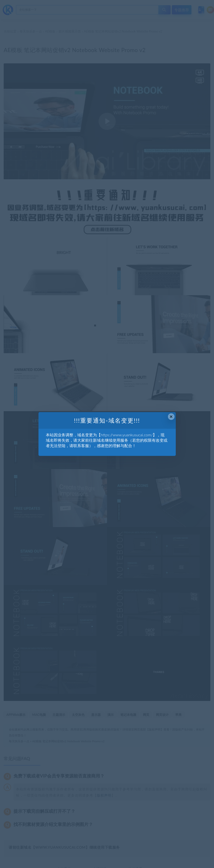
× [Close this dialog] (171, 417)
